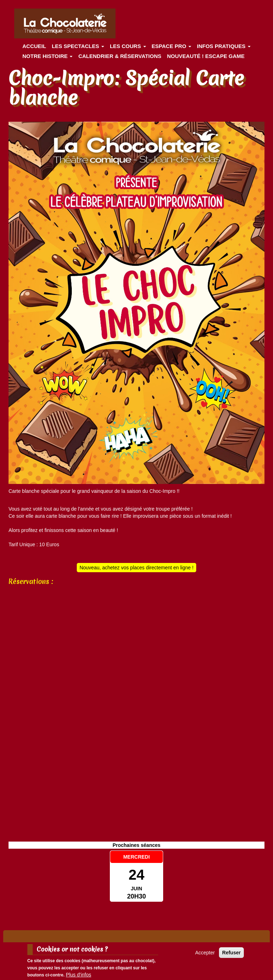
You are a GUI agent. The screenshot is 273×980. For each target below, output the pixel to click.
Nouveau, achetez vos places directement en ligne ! (137, 568)
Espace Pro (172, 46)
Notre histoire (47, 56)
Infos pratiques (224, 46)
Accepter (205, 953)
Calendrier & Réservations (120, 56)
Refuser (231, 953)
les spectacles (78, 46)
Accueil (34, 46)
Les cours (128, 46)
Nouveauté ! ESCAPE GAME (206, 56)
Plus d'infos (78, 975)
